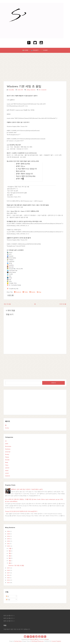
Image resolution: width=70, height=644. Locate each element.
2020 (8, 546)
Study (7, 463)
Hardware (8, 449)
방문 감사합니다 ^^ (9, 616)
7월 (10, 553)
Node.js (7, 454)
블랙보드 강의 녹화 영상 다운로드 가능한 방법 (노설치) (27, 489)
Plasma (7, 457)
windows (33, 90)
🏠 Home (25, 50)
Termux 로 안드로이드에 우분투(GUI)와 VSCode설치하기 (21, 511)
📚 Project (35, 50)
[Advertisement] (35, 65)
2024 (8, 536)
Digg (39, 292)
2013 (8, 583)
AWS (7, 444)
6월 (10, 556)
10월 (10, 549)
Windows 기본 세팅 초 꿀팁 (24, 87)
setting (28, 90)
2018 (8, 570)
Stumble (32, 292)
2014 (8, 580)
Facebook (18, 292)
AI (6, 441)
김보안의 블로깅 (34, 639)
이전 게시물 (63, 304)
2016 (8, 575)
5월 (10, 558)
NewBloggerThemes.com (37, 641)
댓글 (8, 600)
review (7, 473)
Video (7, 465)
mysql (7, 471)
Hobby (7, 428)
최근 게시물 (7, 304)
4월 (10, 561)
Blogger (47, 639)
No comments (43, 90)
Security (7, 460)
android (7, 468)
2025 (8, 534)
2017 (8, 573)
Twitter (25, 292)
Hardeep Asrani (18, 641)
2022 (8, 541)
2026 (8, 531)
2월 (10, 563)
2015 (8, 578)
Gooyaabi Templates (56, 641)
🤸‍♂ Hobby (44, 50)
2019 (8, 568)
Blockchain (8, 446)
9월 (10, 551)
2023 (8, 539)
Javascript (8, 452)
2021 (8, 544)
